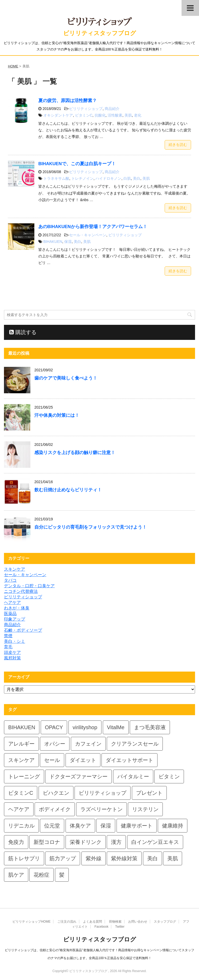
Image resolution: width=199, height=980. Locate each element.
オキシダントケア (58, 115)
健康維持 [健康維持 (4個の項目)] (173, 826)
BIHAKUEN (53, 242)
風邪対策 (12, 658)
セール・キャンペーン (88, 235)
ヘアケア (12, 602)
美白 (137, 178)
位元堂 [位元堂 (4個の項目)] (52, 826)
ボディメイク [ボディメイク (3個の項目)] (55, 809)
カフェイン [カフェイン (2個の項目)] (88, 744)
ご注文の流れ (67, 922)
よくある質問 (92, 922)
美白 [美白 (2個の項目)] (152, 858)
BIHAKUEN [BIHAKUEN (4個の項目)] (22, 727)
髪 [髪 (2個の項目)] (62, 875)
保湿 (68, 242)
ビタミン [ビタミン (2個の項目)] (169, 776)
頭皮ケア (12, 652)
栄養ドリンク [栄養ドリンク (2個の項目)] (86, 842)
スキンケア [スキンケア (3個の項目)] (21, 760)
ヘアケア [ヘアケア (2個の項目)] (19, 809)
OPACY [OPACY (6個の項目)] (54, 727)
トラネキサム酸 (56, 178)
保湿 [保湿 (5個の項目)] (106, 826)
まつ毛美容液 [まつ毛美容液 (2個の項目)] (150, 727)
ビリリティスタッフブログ (100, 33)
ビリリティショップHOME (31, 922)
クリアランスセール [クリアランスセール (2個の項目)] (135, 744)
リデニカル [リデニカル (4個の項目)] (21, 826)
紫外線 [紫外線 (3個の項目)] (94, 858)
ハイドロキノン (108, 178)
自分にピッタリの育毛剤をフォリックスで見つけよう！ (91, 527)
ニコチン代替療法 (21, 591)
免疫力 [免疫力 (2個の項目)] (16, 842)
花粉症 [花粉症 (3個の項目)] (41, 875)
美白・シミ (15, 641)
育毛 (8, 647)
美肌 (128, 115)
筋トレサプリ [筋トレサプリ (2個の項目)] (24, 858)
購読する (23, 332)
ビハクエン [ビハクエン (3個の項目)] (56, 793)
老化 (138, 115)
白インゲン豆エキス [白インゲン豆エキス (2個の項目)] (155, 842)
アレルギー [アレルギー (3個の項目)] (21, 744)
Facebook (101, 927)
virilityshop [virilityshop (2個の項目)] (85, 727)
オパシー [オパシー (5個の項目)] (55, 744)
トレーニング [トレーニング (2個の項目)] (24, 776)
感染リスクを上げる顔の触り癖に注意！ (75, 453)
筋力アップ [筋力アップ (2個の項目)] (63, 858)
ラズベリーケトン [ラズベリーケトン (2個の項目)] (101, 809)
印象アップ (15, 619)
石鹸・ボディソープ (23, 630)
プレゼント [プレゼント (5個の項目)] (149, 793)
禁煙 (8, 636)
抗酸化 (100, 115)
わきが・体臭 (17, 608)
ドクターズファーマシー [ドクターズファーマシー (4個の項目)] (78, 776)
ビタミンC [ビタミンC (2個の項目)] (21, 793)
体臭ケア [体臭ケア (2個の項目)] (80, 826)
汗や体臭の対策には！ (57, 415)
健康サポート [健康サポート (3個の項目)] (137, 826)
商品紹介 (112, 109)
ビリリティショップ (86, 109)
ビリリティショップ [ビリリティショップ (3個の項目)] (103, 793)
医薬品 (10, 614)
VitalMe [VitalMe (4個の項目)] (116, 727)
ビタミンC (84, 115)
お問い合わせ (138, 922)
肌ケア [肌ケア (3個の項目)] (16, 875)
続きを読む (178, 145)
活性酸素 (115, 115)
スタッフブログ (165, 922)
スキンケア (15, 569)
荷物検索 (115, 922)
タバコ (10, 580)
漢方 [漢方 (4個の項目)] (116, 842)
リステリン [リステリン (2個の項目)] (145, 809)
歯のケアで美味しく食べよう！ (66, 378)
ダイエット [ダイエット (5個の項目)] (83, 760)
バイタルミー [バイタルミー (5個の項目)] (133, 776)
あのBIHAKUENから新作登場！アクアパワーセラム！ (93, 227)
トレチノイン (82, 178)
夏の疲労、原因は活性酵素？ (68, 101)
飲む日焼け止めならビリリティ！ (68, 490)
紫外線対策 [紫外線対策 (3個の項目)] (124, 858)
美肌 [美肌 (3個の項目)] (173, 858)
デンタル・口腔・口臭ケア (29, 586)
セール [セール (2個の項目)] (52, 760)
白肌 (127, 178)
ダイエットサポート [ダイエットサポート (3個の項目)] (129, 760)
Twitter (120, 927)
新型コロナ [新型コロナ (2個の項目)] (47, 842)
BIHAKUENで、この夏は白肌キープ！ (77, 164)
